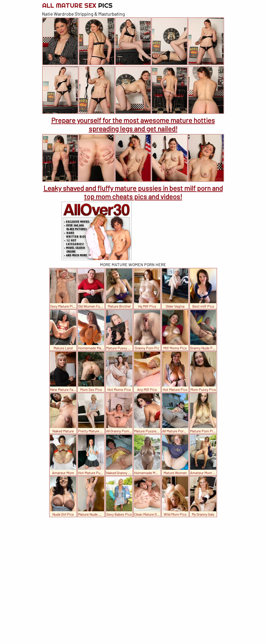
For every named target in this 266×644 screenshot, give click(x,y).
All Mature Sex (77, 5)
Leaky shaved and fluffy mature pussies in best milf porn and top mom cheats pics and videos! (133, 192)
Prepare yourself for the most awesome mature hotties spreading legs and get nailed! (133, 124)
